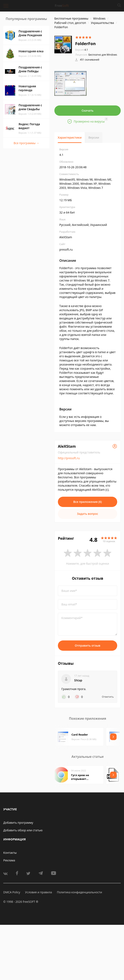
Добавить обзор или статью (23, 830)
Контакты (10, 853)
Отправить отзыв (88, 645)
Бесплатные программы (71, 18)
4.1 (82, 50)
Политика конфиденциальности (79, 892)
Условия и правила (39, 892)
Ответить (108, 697)
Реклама (9, 860)
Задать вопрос (88, 514)
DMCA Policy (12, 892)
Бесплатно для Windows (103, 55)
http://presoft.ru (69, 458)
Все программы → (26, 143)
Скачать (88, 110)
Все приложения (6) (88, 502)
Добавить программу (18, 823)
